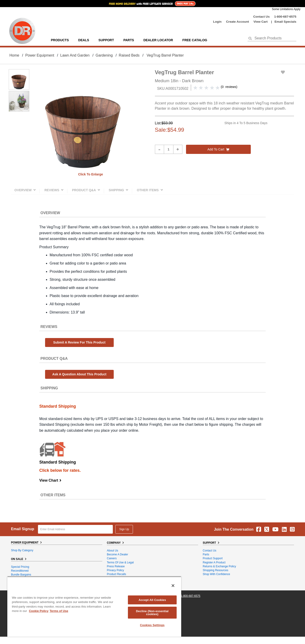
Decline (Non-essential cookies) (152, 613)
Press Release (116, 566)
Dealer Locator (158, 40)
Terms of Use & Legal (120, 562)
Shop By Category (22, 550)
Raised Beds (129, 55)
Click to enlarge (90, 174)
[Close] (173, 586)
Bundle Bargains (21, 575)
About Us (112, 551)
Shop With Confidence (216, 574)
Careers (112, 558)
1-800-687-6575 (285, 17)
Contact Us (262, 17)
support (106, 40)
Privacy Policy (115, 570)
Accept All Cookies (152, 600)
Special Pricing (20, 567)
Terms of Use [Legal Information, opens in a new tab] (59, 611)
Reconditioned (20, 571)
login (217, 22)
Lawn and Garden (75, 55)
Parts (206, 554)
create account (238, 22)
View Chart (50, 480)
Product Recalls (116, 574)
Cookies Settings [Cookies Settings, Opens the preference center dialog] (152, 625)
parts (129, 40)
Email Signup (23, 529)
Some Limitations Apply (286, 9)
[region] (94, 607)
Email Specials (285, 22)
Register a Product (214, 562)
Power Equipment (40, 55)
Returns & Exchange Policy (219, 566)
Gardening (104, 55)
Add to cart (218, 149)
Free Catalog (195, 40)
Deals (84, 40)
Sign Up (124, 529)
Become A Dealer (117, 554)
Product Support (213, 558)
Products (60, 40)
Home (14, 55)
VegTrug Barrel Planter (165, 55)
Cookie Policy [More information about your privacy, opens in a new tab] (39, 611)
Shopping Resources (215, 570)
